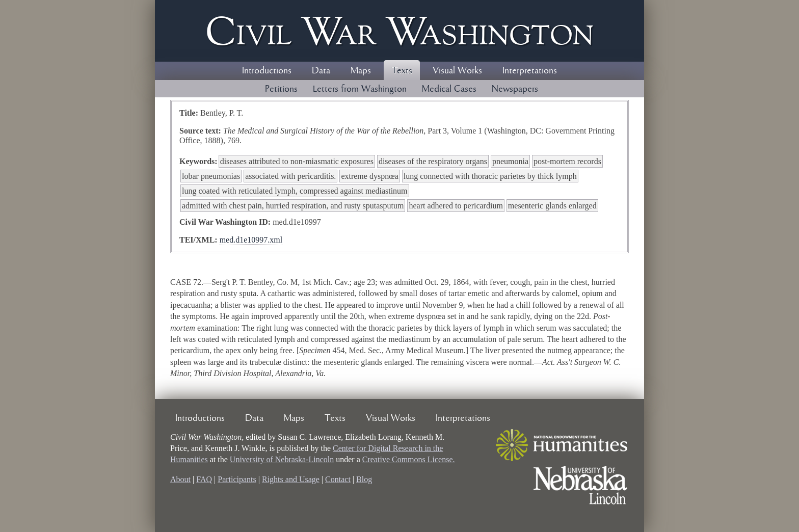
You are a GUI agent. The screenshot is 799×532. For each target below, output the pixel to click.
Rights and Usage (291, 479)
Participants (237, 479)
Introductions (267, 71)
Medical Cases (449, 89)
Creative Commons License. (409, 459)
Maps (361, 71)
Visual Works (457, 71)
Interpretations (530, 71)
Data (321, 71)
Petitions (281, 89)
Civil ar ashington (400, 31)
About (180, 479)
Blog (364, 479)
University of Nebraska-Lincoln (282, 459)
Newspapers (515, 89)
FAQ (204, 479)
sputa (248, 293)
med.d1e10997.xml (251, 240)
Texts (402, 71)
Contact (338, 479)
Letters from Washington (360, 89)
